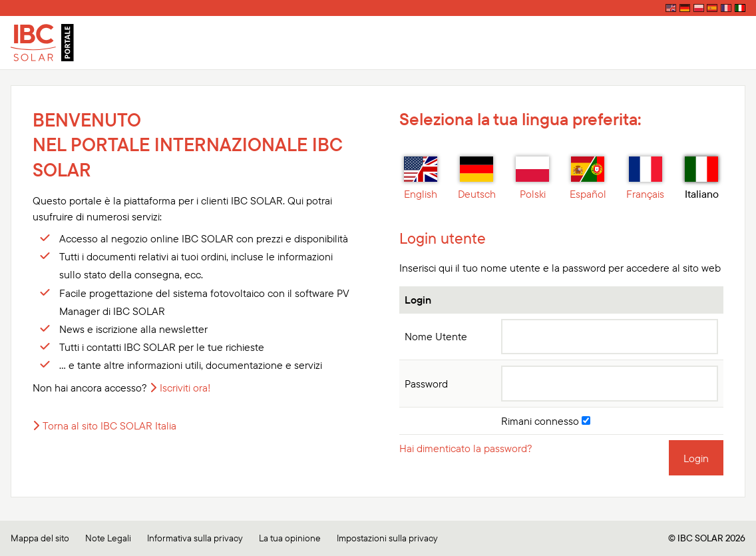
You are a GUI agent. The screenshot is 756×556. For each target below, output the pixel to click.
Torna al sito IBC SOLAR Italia (109, 425)
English (421, 178)
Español (588, 178)
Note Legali (108, 538)
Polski (532, 178)
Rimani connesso (546, 421)
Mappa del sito (40, 538)
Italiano (702, 178)
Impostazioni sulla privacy (387, 538)
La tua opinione (290, 538)
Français (645, 178)
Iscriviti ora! (185, 388)
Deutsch (477, 178)
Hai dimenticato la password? (466, 448)
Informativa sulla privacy (195, 538)
